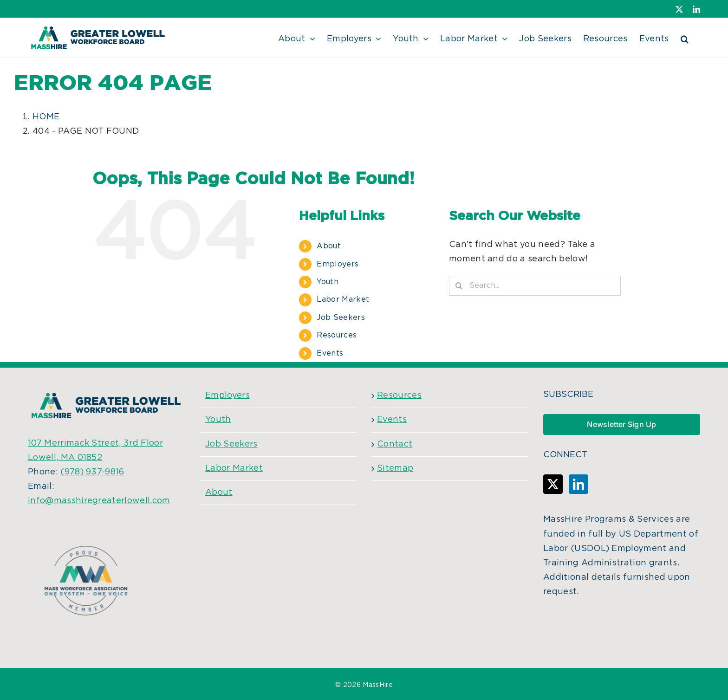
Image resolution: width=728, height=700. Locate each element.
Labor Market (343, 299)
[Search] (459, 286)
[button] (685, 38)
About (329, 246)
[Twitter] (553, 484)
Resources (337, 335)
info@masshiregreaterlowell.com (99, 501)
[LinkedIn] (578, 484)
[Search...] (535, 286)
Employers (338, 264)
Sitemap (395, 468)
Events (330, 353)
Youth (328, 282)
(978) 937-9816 (92, 472)
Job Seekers (341, 318)
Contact (395, 444)
